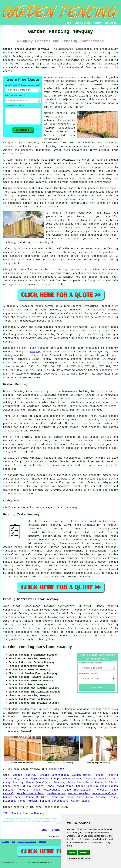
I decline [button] (84, 853)
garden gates (43, 555)
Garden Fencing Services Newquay (38, 647)
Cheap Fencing (13, 782)
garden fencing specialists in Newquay (48, 709)
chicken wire (38, 525)
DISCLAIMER (111, 23)
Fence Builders (106, 782)
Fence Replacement (35, 779)
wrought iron (48, 540)
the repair (110, 540)
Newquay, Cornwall (20, 731)
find (16, 606)
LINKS (78, 23)
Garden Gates (81, 775)
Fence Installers (38, 782)
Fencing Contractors (53, 775)
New (13, 842)
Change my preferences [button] (80, 858)
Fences (99, 775)
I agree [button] (72, 853)
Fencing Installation (101, 779)
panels (8, 562)
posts (20, 566)
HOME (69, 23)
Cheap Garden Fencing (67, 779)
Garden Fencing (87, 786)
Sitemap (5, 842)
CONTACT (97, 23)
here (52, 639)
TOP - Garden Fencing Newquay (24, 813)
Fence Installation (17, 786)
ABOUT (87, 23)
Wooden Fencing (24, 775)
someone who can (37, 562)
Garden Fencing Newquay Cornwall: (27, 49)
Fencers (59, 782)
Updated (43, 842)
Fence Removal (28, 801)
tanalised (101, 536)
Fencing (58, 797)
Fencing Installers (30, 794)
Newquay (35, 352)
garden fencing (19, 639)
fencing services (100, 566)
